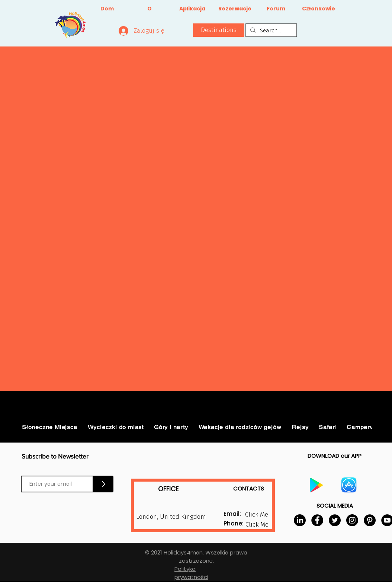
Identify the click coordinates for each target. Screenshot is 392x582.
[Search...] (270, 31)
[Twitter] (335, 520)
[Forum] (276, 9)
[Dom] (107, 9)
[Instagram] (352, 520)
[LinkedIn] (300, 520)
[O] (149, 9)
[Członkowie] (319, 9)
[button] (219, 30)
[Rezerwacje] (235, 9)
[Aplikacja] (192, 9)
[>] (103, 484)
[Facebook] (317, 520)
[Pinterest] (370, 520)
